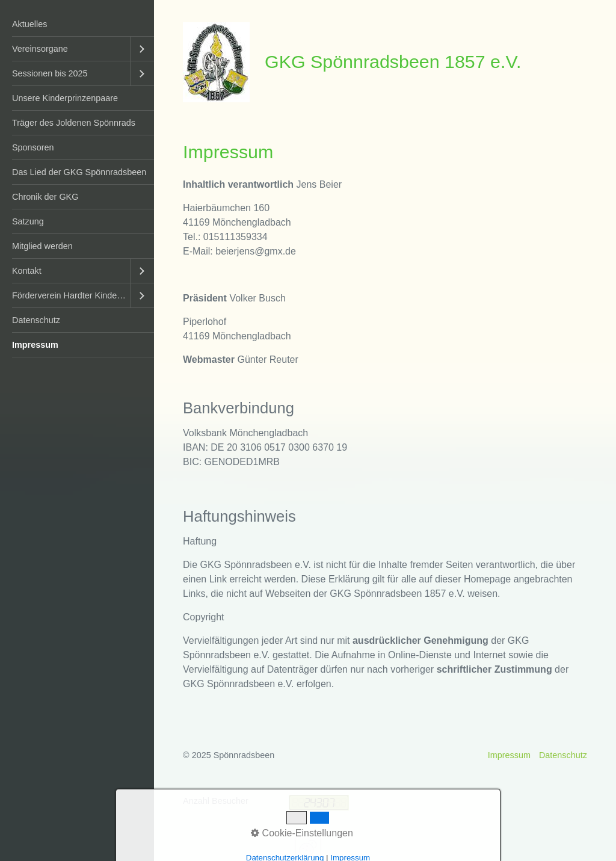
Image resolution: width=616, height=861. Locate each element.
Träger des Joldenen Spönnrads (74, 123)
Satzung (28, 221)
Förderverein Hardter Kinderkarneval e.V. (71, 295)
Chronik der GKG (45, 197)
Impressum (35, 345)
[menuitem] (77, 24)
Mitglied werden (42, 246)
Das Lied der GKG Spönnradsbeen (79, 172)
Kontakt (27, 271)
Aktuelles (29, 24)
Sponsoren (33, 147)
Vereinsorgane (40, 49)
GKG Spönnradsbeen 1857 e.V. (393, 61)
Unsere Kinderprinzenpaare (65, 98)
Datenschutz (36, 320)
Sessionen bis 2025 (50, 73)
